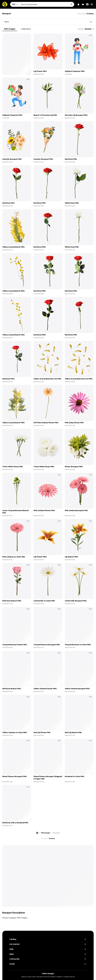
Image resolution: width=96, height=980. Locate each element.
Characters (68, 74)
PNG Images (10, 29)
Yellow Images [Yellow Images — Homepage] (48, 974)
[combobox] (47, 4)
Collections (26, 29)
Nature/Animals (39, 74)
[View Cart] (78, 4)
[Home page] (37, 833)
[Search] (71, 4)
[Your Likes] (83, 4)
